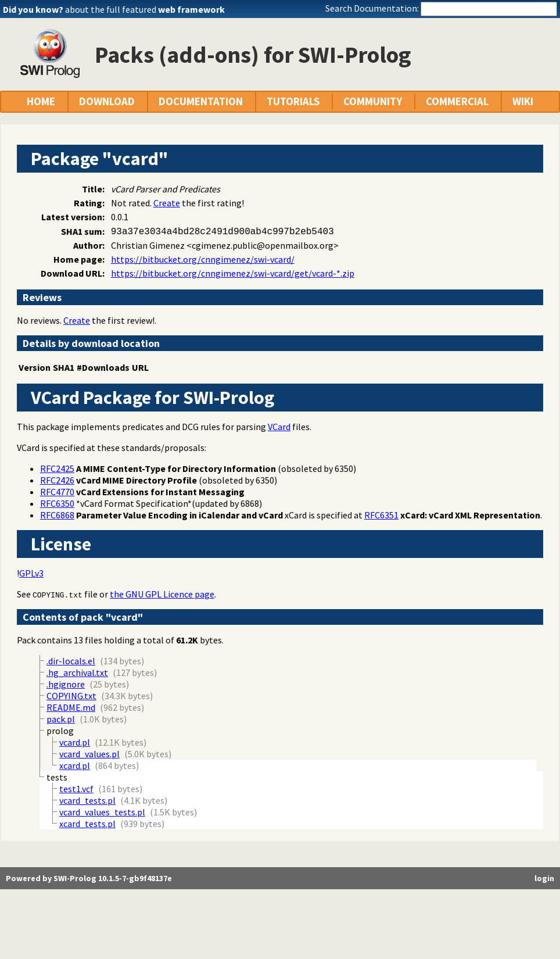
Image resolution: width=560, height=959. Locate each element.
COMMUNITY (373, 101)
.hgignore (66, 684)
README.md (71, 707)
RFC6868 (57, 515)
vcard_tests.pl (87, 800)
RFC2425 (57, 468)
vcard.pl (75, 742)
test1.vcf (76, 789)
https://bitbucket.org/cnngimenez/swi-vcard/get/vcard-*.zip (233, 273)
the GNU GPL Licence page (162, 594)
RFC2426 (57, 480)
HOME (41, 101)
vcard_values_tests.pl (102, 812)
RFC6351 (381, 515)
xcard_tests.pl (87, 824)
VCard (279, 427)
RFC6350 (57, 503)
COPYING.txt (58, 595)
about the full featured (145, 9)
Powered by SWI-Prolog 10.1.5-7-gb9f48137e (89, 878)
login (544, 878)
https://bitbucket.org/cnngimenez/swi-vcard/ (203, 259)
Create (167, 203)
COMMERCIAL (457, 101)
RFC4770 (57, 492)
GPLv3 (31, 573)
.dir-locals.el (71, 661)
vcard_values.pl (89, 754)
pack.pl (61, 719)
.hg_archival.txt (77, 672)
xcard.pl (75, 765)
